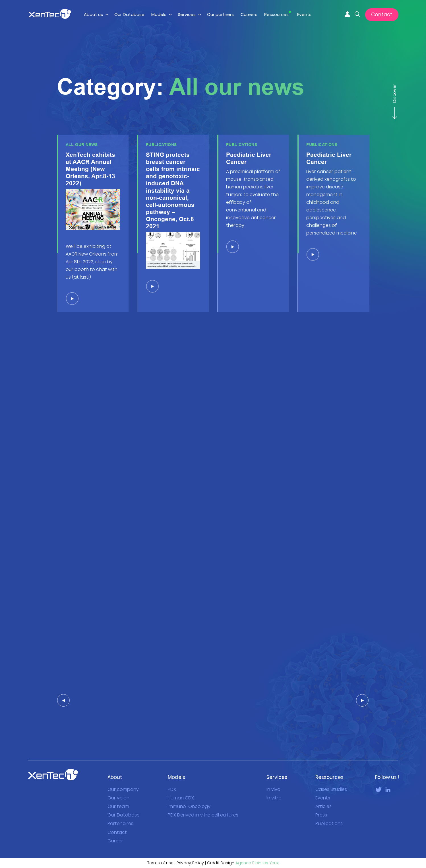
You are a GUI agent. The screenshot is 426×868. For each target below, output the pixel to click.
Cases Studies (331, 779)
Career (115, 831)
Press (321, 805)
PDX (172, 779)
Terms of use (160, 853)
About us (93, 14)
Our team (118, 796)
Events (304, 14)
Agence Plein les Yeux (257, 853)
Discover (394, 96)
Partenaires (120, 814)
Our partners (220, 14)
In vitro (274, 788)
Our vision (118, 788)
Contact (382, 15)
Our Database (129, 14)
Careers (249, 14)
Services (187, 14)
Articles (323, 796)
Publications (329, 814)
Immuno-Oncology (189, 796)
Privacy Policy (190, 853)
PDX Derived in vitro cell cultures (203, 805)
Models (159, 14)
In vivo (273, 779)
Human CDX (181, 788)
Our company (123, 779)
